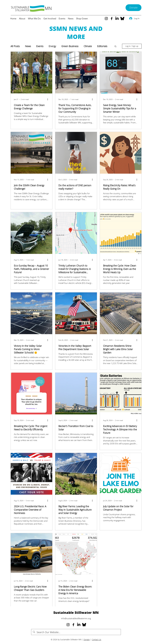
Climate (88, 46)
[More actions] (49, 99)
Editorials (102, 46)
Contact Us (97, 640)
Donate (87, 640)
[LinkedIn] (117, 19)
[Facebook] (112, 19)
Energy (52, 46)
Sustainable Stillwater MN (76, 612)
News (28, 46)
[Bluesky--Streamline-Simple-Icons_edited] (122, 19)
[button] (115, 46)
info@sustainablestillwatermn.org (76, 618)
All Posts (15, 46)
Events (40, 46)
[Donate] (133, 8)
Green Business (70, 46)
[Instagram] (106, 19)
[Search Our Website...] (76, 632)
